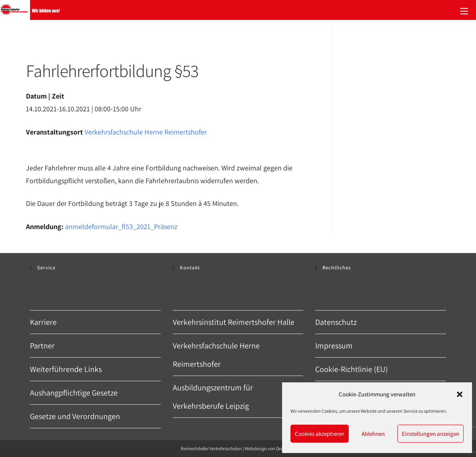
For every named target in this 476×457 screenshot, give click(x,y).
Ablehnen (373, 434)
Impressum (334, 346)
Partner (42, 346)
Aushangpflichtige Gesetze (74, 393)
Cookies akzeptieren (320, 434)
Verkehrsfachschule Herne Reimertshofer (146, 132)
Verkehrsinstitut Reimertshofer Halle (234, 322)
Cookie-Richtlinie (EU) (352, 369)
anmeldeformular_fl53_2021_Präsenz (121, 227)
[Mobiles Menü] (464, 10)
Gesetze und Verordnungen (75, 416)
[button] (460, 394)
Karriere (43, 322)
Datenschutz (336, 322)
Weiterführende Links (66, 369)
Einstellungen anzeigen (431, 434)
